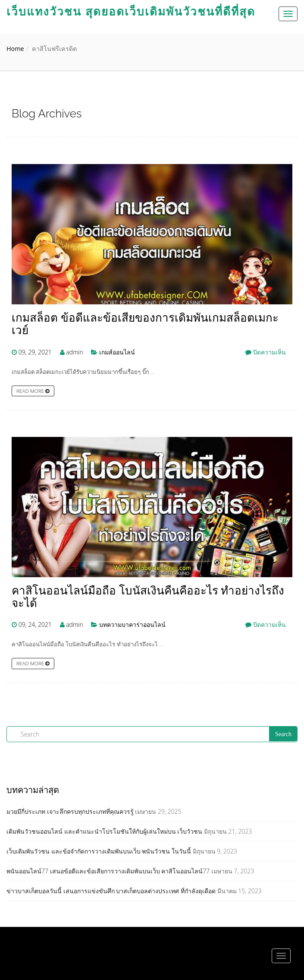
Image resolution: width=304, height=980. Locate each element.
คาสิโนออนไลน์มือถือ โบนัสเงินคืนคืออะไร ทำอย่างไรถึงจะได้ (148, 597)
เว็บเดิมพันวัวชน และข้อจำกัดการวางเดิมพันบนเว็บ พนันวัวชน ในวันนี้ (99, 851)
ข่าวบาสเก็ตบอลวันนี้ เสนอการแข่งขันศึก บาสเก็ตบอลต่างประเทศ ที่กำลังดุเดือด (111, 891)
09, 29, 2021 (35, 352)
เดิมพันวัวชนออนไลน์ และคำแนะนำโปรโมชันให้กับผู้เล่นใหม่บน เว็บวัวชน (104, 831)
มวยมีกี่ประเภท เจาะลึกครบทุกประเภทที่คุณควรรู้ (70, 811)
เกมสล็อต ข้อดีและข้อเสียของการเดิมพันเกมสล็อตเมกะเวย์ (145, 324)
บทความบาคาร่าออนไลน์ (132, 624)
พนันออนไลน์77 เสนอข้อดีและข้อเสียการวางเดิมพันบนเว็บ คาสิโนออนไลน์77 (108, 871)
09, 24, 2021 (35, 624)
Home (15, 49)
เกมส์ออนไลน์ (117, 352)
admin (75, 352)
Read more (33, 391)
